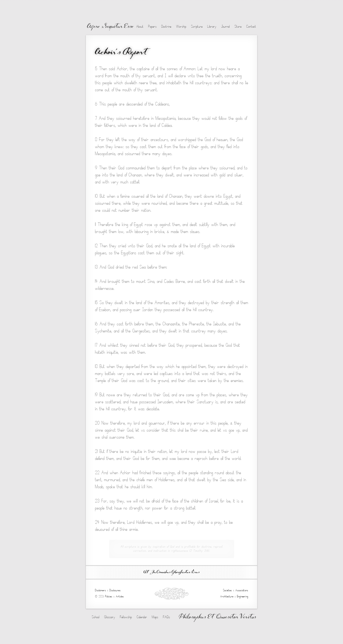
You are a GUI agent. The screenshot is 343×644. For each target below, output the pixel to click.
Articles (120, 596)
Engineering (243, 596)
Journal (225, 26)
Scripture (197, 26)
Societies (227, 590)
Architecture (227, 596)
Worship (181, 26)
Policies (109, 596)
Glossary (110, 617)
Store (238, 26)
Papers (152, 26)
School (96, 617)
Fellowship (126, 617)
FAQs (166, 617)
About (140, 26)
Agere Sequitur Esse (110, 27)
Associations (242, 590)
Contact (251, 26)
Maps (155, 617)
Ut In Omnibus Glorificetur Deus (171, 572)
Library (212, 26)
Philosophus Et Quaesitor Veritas (217, 617)
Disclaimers (100, 590)
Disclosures (115, 590)
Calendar (142, 617)
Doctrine (166, 26)
